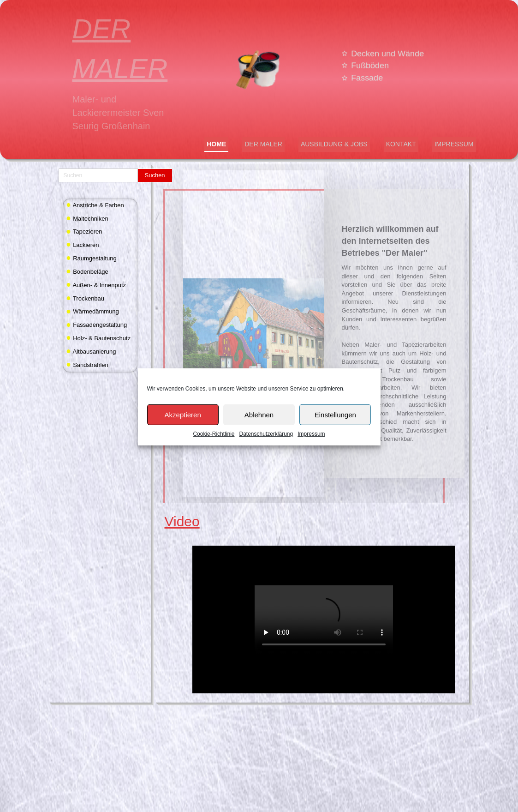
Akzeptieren (183, 429)
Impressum (311, 448)
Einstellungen (335, 429)
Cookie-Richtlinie (214, 448)
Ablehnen (259, 429)
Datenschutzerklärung (266, 448)
